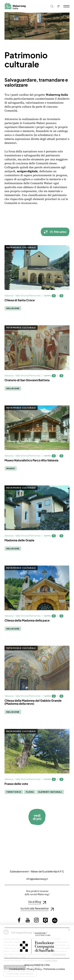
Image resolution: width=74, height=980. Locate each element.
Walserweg (15, 6)
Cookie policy (17, 969)
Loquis (55, 920)
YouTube (28, 920)
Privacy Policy (34, 969)
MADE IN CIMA (42, 965)
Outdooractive (45, 920)
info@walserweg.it (37, 879)
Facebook (19, 920)
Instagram (36, 920)
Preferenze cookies (54, 969)
